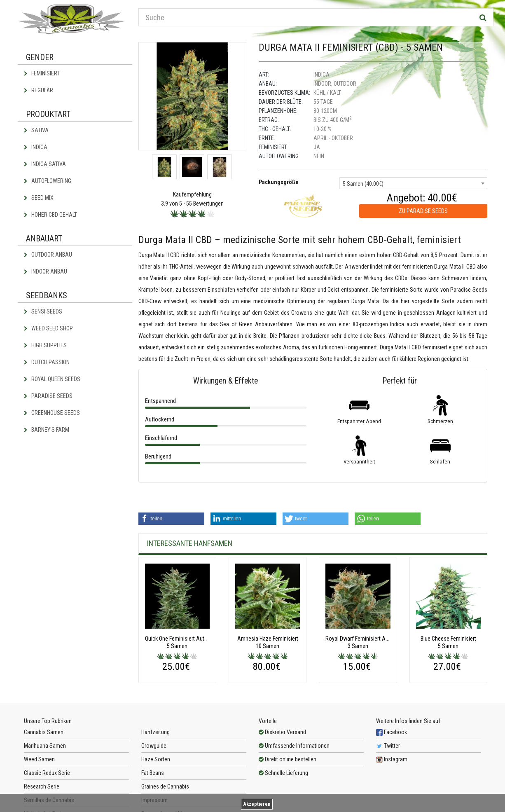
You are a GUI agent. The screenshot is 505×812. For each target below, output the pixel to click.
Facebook (392, 732)
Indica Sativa (45, 164)
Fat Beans (153, 773)
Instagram (392, 759)
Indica (36, 147)
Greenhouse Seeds (52, 413)
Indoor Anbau (46, 271)
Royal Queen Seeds (52, 379)
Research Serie (42, 786)
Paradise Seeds (48, 396)
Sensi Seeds (43, 311)
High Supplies (45, 345)
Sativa (36, 130)
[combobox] (413, 183)
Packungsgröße (279, 182)
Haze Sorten (156, 759)
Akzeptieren (257, 804)
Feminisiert (42, 73)
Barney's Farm (47, 430)
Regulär (39, 90)
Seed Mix (39, 198)
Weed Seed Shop (48, 328)
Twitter (388, 746)
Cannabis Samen (44, 732)
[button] (171, 519)
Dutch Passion (47, 362)
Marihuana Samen (45, 746)
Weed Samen (39, 759)
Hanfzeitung (155, 732)
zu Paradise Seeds (423, 211)
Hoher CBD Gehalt (50, 215)
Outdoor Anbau (48, 255)
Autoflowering (48, 181)
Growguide (154, 746)
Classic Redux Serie (47, 773)
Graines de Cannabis (165, 786)
